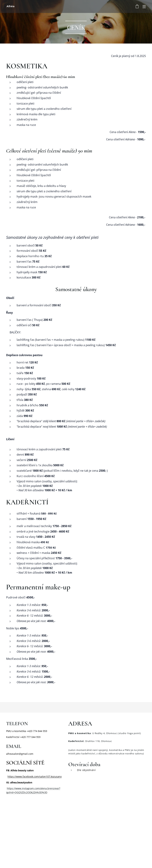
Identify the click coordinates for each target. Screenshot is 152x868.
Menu (144, 7)
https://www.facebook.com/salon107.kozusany (35, 776)
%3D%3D (42, 792)
